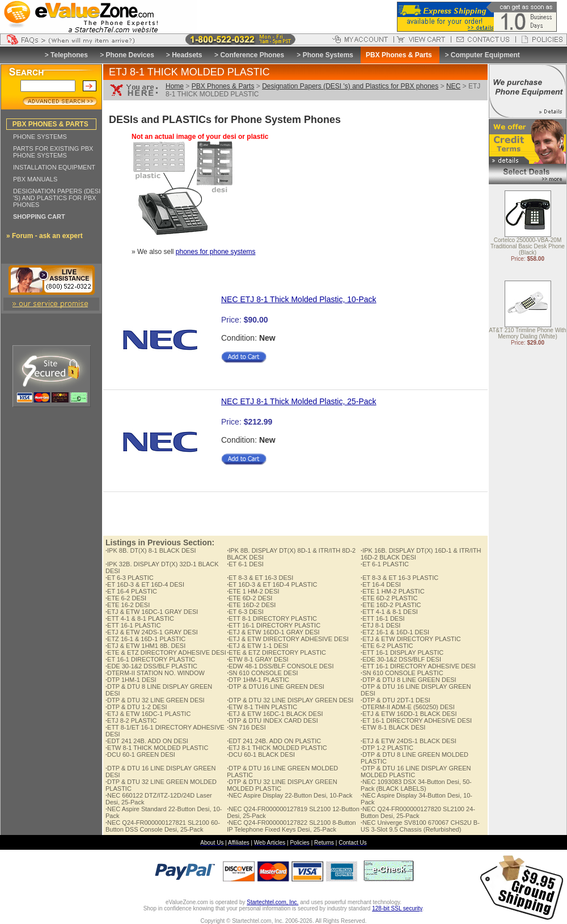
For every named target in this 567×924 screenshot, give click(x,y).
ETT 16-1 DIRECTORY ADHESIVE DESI (418, 666)
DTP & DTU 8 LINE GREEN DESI (409, 680)
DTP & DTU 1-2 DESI (136, 707)
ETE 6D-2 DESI (249, 598)
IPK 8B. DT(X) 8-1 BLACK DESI (151, 550)
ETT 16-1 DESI (382, 618)
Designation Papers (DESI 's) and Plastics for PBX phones (350, 86)
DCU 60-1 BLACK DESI (261, 755)
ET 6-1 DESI (245, 564)
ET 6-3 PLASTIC (130, 578)
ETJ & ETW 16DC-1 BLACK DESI (275, 714)
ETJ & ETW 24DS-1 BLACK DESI (409, 741)
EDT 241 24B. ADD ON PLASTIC (274, 741)
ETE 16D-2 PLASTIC (391, 605)
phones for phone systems (216, 252)
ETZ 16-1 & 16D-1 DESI (395, 632)
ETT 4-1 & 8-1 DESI (389, 612)
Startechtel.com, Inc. (272, 902)
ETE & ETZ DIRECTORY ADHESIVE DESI (166, 652)
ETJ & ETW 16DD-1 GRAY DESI (273, 632)
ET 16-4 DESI (381, 584)
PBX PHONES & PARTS (50, 124)
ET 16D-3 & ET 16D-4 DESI (145, 584)
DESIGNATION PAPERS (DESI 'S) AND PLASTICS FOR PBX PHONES (57, 198)
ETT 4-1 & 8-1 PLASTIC (140, 618)
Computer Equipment (485, 55)
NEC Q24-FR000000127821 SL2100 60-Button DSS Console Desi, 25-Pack (163, 826)
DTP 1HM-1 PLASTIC (258, 680)
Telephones (69, 55)
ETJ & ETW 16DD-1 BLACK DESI (409, 714)
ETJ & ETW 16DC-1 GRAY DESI (152, 612)
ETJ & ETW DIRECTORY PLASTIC (411, 639)
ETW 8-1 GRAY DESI (257, 659)
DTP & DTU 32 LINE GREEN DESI (155, 700)
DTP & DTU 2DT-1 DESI (395, 700)
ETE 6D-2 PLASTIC (389, 598)
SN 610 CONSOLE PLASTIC (402, 673)
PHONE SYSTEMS (40, 137)
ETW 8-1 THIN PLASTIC (262, 707)
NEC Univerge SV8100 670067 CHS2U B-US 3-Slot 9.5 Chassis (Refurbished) (420, 826)
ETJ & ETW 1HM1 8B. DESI (145, 646)
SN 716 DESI (246, 727)
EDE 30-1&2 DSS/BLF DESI (401, 659)
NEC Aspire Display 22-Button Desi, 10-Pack (289, 795)
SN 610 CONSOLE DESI (262, 673)
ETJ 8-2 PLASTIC (131, 720)
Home (175, 86)
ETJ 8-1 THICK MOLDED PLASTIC (277, 748)
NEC (453, 86)
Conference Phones (252, 55)
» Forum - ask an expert (45, 236)
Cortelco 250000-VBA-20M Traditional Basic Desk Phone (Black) (528, 247)
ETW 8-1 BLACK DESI (393, 727)
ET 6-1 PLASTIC (385, 564)
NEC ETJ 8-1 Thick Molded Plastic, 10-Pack (299, 299)
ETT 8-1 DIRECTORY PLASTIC (272, 618)
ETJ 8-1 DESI (380, 625)
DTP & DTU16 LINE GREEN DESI (276, 686)
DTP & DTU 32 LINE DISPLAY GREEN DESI (290, 700)
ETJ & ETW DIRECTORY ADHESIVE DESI (288, 639)
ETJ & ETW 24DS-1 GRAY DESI (152, 632)
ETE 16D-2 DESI (251, 605)
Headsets (187, 55)
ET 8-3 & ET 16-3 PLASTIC (399, 578)
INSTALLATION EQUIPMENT (54, 167)
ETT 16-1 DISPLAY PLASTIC (402, 652)
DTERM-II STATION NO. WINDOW (155, 673)
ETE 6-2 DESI (126, 598)
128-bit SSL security (397, 908)
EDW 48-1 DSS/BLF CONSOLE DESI (280, 666)
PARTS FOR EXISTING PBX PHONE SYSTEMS (53, 152)
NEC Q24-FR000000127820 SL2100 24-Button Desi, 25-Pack (418, 812)
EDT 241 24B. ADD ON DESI (147, 741)
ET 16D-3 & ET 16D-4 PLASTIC (272, 584)
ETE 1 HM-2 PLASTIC (392, 591)
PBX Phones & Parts (223, 86)
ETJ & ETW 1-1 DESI (257, 646)
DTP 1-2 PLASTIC (387, 748)
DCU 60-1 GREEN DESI (140, 755)
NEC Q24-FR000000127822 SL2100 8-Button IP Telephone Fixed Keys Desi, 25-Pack (291, 826)
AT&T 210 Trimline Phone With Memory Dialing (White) (527, 334)
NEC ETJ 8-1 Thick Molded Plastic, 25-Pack (299, 401)
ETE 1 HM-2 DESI (253, 591)
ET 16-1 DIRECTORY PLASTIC (150, 659)
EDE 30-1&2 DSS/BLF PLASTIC (151, 666)
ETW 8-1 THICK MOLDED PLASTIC (157, 748)
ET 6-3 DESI (245, 612)
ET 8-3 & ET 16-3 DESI (260, 578)
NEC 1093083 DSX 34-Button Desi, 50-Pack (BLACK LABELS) (416, 785)
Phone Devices (130, 55)
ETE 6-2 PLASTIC (387, 646)
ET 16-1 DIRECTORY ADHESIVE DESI (416, 720)
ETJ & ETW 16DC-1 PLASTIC (148, 714)
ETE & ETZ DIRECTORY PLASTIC (276, 652)
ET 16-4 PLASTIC (131, 591)
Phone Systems (328, 55)
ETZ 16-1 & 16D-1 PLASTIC (145, 639)
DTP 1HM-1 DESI (131, 680)
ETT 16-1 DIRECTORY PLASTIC (274, 625)
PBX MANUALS (35, 179)
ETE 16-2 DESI (128, 605)
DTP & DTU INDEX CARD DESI (272, 720)
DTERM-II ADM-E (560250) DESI (408, 707)
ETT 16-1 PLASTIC (133, 625)
